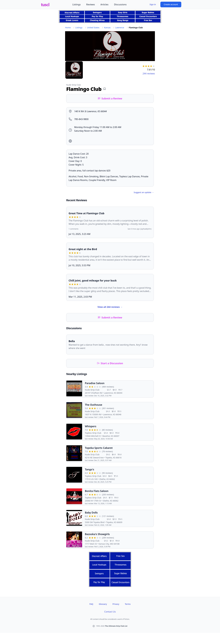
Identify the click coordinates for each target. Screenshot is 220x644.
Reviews (91, 4)
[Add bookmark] (105, 89)
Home (68, 28)
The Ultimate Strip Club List (116, 626)
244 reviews (149, 74)
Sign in (153, 4)
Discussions (120, 4)
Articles (104, 4)
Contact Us (110, 612)
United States (93, 28)
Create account (171, 4)
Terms (128, 604)
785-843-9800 (81, 119)
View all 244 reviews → (110, 307)
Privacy (116, 604)
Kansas (107, 28)
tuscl (45, 4)
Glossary (103, 604)
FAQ (91, 604)
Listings (77, 4)
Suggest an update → (144, 192)
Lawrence (120, 28)
